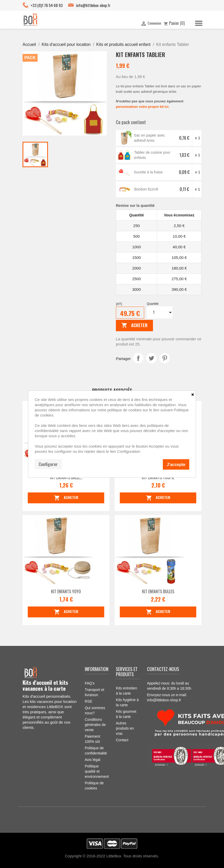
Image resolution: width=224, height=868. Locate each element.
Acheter (134, 326)
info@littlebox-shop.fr (93, 5)
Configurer (48, 464)
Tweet (151, 358)
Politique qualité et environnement (97, 771)
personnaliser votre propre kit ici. (143, 107)
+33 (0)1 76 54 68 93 (47, 5)
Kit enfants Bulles (158, 591)
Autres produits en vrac (125, 728)
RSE (89, 701)
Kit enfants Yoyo (66, 591)
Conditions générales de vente (95, 725)
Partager (138, 358)
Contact (122, 740)
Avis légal (93, 760)
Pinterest (165, 358)
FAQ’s (90, 683)
